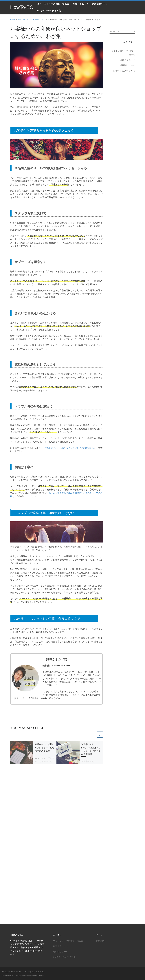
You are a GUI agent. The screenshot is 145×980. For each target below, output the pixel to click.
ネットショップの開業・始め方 (123, 53)
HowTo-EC (16, 830)
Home (13, 20)
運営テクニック (127, 60)
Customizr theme (37, 834)
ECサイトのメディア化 (124, 71)
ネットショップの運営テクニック (31, 20)
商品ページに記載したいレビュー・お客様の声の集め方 (45, 748)
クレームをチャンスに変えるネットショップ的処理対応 (67, 448)
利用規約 (100, 799)
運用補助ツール (127, 65)
